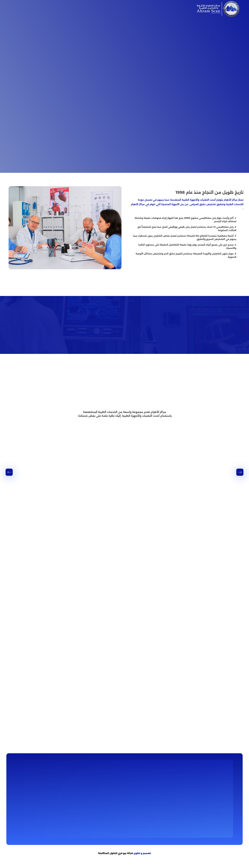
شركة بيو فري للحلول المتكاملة (116, 856)
